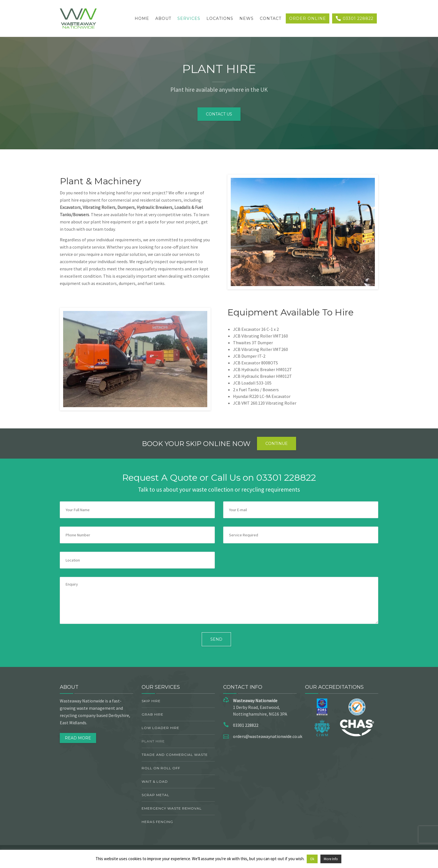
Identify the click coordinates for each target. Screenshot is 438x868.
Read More (78, 738)
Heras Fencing (157, 822)
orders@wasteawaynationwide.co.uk (268, 736)
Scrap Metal (155, 795)
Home (142, 18)
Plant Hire (153, 741)
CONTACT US (219, 114)
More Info (331, 859)
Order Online (308, 18)
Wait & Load (155, 781)
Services (189, 18)
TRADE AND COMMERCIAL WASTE (175, 755)
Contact (271, 18)
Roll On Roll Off (161, 768)
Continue (277, 444)
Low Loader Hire (160, 728)
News (247, 18)
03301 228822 (354, 18)
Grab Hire (153, 714)
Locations (220, 18)
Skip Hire (151, 701)
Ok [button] (312, 859)
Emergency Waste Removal (172, 808)
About (163, 18)
